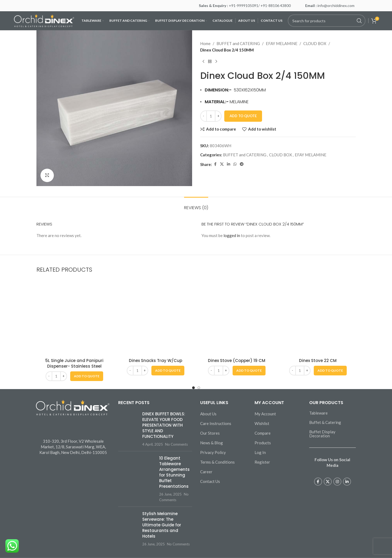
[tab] (196, 205)
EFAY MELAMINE (282, 43)
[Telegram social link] (242, 164)
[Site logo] (44, 20)
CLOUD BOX (315, 43)
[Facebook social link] (215, 164)
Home (205, 43)
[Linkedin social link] (229, 164)
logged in (232, 235)
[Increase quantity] (218, 116)
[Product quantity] (211, 116)
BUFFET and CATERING (238, 43)
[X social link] (222, 164)
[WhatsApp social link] (235, 164)
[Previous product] (203, 62)
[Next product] (216, 62)
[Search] (327, 21)
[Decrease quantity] (204, 116)
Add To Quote (243, 116)
